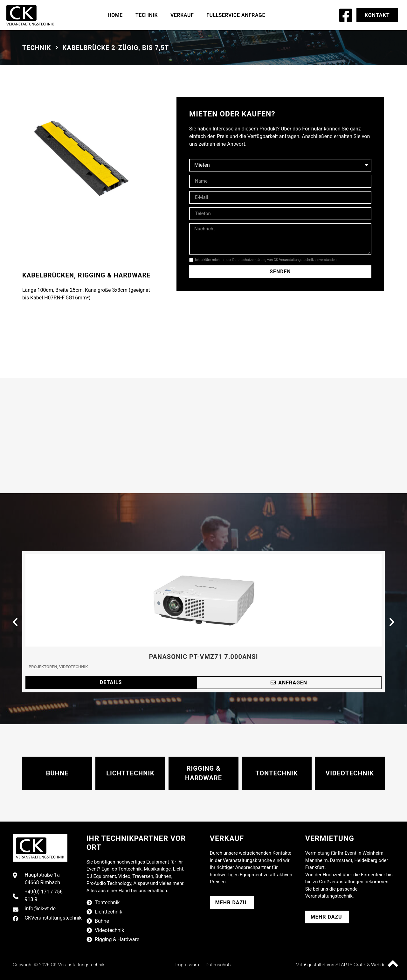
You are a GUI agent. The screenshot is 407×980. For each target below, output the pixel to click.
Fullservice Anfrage (236, 15)
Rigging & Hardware (114, 275)
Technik (147, 15)
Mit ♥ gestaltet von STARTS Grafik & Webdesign (345, 965)
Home (115, 15)
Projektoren (43, 667)
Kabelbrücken (48, 275)
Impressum (187, 965)
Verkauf (182, 15)
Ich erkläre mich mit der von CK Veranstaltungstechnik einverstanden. (266, 260)
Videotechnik (74, 667)
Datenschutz (219, 965)
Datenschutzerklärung (249, 260)
